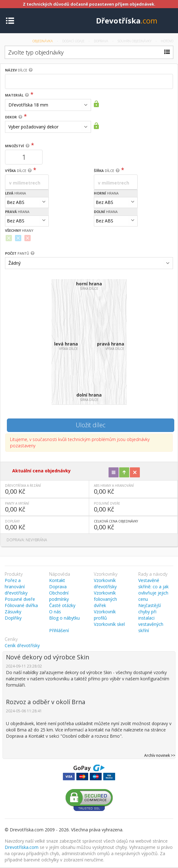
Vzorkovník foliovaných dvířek (105, 599)
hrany (19, 230)
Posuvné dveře (20, 599)
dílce (16, 70)
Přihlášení (59, 630)
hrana (15, 193)
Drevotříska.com (22, 847)
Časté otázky (62, 605)
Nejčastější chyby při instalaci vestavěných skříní (151, 618)
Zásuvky (13, 612)
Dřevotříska (127, 21)
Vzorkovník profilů (105, 615)
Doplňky (13, 618)
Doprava (102, 41)
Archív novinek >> (160, 755)
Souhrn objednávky (135, 41)
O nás (55, 612)
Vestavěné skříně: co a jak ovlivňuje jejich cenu (153, 590)
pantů (17, 253)
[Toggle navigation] (10, 20)
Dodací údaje (74, 41)
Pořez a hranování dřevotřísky (16, 587)
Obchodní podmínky (59, 596)
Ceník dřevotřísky (22, 645)
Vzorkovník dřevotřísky (105, 583)
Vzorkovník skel (109, 624)
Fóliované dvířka (21, 605)
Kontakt (57, 580)
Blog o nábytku (64, 618)
